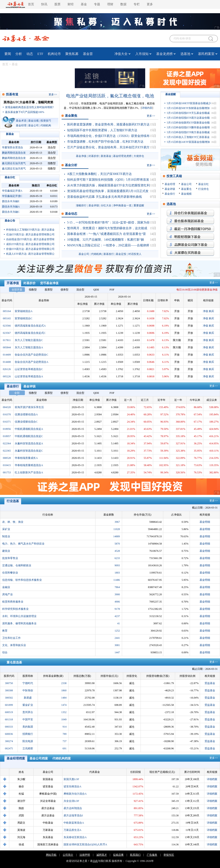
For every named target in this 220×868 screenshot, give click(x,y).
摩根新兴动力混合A (75, 794)
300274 (9, 741)
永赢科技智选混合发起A (29, 443)
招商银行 (28, 734)
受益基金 (210, 683)
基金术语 (21, 121)
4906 (117, 602)
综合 (5, 652)
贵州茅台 (28, 712)
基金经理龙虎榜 (122, 156)
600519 (9, 712)
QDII (96, 290)
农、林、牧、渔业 (13, 522)
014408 (7, 362)
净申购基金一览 (122, 205)
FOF (112, 290)
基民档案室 (206, 54)
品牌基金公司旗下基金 (190, 245)
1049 (64, 719)
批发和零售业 (10, 558)
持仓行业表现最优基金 (190, 213)
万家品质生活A (72, 830)
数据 (123, 4)
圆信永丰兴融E (11, 201)
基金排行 (170, 194)
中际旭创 (28, 690)
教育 (5, 631)
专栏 (137, 4)
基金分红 (10, 177)
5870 (117, 544)
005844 (7, 347)
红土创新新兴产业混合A (29, 472)
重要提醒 (139, 205)
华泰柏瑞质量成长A (26, 458)
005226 (7, 376)
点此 (95, 861)
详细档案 (212, 779)
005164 (7, 311)
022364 (7, 443)
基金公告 (10, 221)
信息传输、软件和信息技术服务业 (22, 580)
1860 (64, 690)
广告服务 (152, 855)
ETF (40, 54)
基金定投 (121, 254)
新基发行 (109, 254)
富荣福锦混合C (24, 318)
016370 (7, 414)
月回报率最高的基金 (190, 229)
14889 (117, 536)
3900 (117, 594)
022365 (7, 451)
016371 (7, 422)
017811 (7, 340)
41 (119, 623)
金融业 (6, 587)
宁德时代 (28, 683)
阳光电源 (28, 741)
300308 (9, 690)
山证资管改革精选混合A (29, 376)
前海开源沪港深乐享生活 (29, 407)
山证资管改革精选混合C (29, 369)
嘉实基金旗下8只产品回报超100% (25, 112)
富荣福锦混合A (24, 311)
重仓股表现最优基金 (190, 221)
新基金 (10, 134)
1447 (117, 652)
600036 (9, 734)
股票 (57, 4)
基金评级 (94, 205)
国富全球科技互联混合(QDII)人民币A (85, 844)
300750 (9, 683)
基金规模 (186, 194)
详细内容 (147, 108)
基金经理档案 (16, 758)
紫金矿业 (28, 705)
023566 (7, 326)
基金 (84, 4)
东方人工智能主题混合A (29, 347)
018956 (7, 429)
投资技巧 (46, 121)
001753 (7, 472)
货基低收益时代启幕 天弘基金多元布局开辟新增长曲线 (104, 197)
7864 (117, 587)
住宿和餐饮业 (10, 573)
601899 (9, 705)
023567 (7, 333)
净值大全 (121, 54)
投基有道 (12, 94)
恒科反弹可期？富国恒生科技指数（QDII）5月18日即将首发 (108, 180)
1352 (64, 712)
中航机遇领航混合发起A (29, 429)
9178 (117, 609)
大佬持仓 (139, 156)
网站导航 (51, 855)
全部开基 (17, 290)
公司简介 (68, 855)
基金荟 (88, 54)
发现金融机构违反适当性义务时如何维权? (29, 107)
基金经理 (21, 125)
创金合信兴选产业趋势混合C (31, 355)
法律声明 (85, 855)
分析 (19, 54)
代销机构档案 (62, 758)
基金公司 (33, 125)
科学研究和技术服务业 (15, 609)
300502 (9, 698)
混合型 (80, 290)
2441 (117, 638)
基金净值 (81, 156)
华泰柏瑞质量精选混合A (29, 465)
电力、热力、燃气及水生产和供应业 (23, 544)
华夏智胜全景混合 (13, 147)
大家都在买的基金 (190, 253)
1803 (117, 573)
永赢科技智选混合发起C (29, 451)
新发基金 (106, 156)
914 (64, 727)
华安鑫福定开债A (12, 191)
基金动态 (71, 214)
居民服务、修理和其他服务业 (19, 623)
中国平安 (28, 719)
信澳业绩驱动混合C (26, 422)
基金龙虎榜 (164, 54)
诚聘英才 (102, 855)
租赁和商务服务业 (13, 602)
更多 (150, 4)
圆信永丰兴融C (11, 212)
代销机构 (46, 125)
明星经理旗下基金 (190, 237)
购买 (211, 311)
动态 (30, 54)
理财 (110, 4)
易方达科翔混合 (73, 808)
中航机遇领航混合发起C (29, 436)
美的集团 (28, 727)
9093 (117, 565)
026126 (7, 369)
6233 (117, 558)
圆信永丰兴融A (11, 207)
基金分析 (71, 165)
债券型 (64, 290)
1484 (64, 698)
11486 (117, 580)
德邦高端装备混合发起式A (30, 326)
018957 (7, 436)
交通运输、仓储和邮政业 (17, 565)
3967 (117, 522)
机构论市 (54, 54)
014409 (7, 355)
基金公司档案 (39, 758)
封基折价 (94, 156)
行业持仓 (203, 189)
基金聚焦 (71, 116)
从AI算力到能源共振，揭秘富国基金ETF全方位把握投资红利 (108, 185)
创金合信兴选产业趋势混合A (32, 362)
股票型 (49, 290)
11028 (117, 529)
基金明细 (205, 522)
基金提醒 (170, 94)
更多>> (214, 283)
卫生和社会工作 (11, 638)
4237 (117, 616)
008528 (7, 458)
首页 (31, 4)
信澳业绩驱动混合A (26, 414)
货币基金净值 (49, 283)
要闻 (8, 54)
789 (64, 734)
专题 (97, 4)
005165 (7, 318)
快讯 (44, 4)
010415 (7, 465)
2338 (64, 683)
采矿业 (6, 529)
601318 (9, 719)
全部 (17, 393)
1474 (64, 705)
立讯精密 (28, 748)
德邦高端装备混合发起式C (30, 333)
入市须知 (142, 54)
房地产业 (7, 594)
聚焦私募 (72, 54)
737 (64, 741)
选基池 (185, 54)
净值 (205, 311)
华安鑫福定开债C (12, 196)
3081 (117, 645)
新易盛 (28, 698)
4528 (117, 551)
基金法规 (33, 121)
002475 (9, 748)
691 (64, 748)
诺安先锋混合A (72, 786)
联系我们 (135, 855)
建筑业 (6, 551)
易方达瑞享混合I (73, 815)
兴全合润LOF (71, 801)
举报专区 (169, 855)
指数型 (33, 290)
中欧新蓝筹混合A (74, 823)
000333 (9, 727)
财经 (71, 4)
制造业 (6, 536)
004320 (7, 407)
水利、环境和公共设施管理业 (19, 616)
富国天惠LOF (71, 779)
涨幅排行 (81, 205)
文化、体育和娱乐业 (14, 645)
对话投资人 (135, 254)
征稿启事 (118, 855)
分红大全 (106, 205)
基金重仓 (186, 189)
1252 (117, 631)
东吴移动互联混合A (75, 837)
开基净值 (13, 283)
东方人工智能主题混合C (29, 340)
